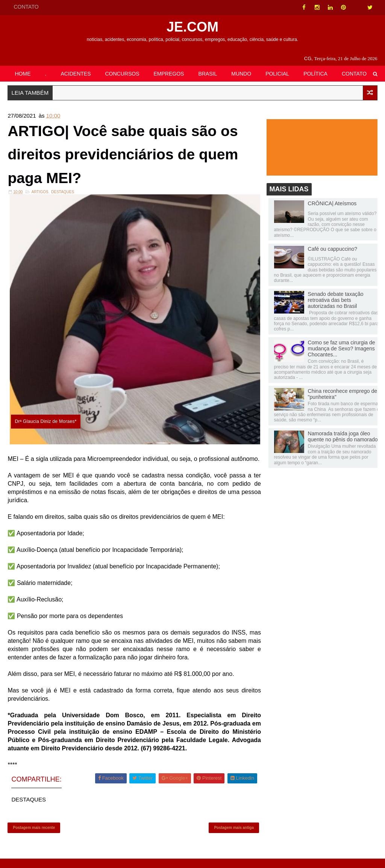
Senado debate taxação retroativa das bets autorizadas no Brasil (336, 300)
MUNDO (241, 74)
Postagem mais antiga (232, 836)
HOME (23, 74)
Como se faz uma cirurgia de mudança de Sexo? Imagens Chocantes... (342, 349)
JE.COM (192, 27)
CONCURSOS (122, 74)
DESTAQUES (63, 193)
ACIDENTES (76, 74)
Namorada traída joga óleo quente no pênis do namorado (343, 437)
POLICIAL (277, 74)
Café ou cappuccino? (333, 249)
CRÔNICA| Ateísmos (332, 204)
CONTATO (26, 7)
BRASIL (208, 74)
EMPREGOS (169, 74)
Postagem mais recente (34, 836)
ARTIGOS (40, 193)
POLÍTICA (315, 74)
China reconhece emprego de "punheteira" (343, 394)
